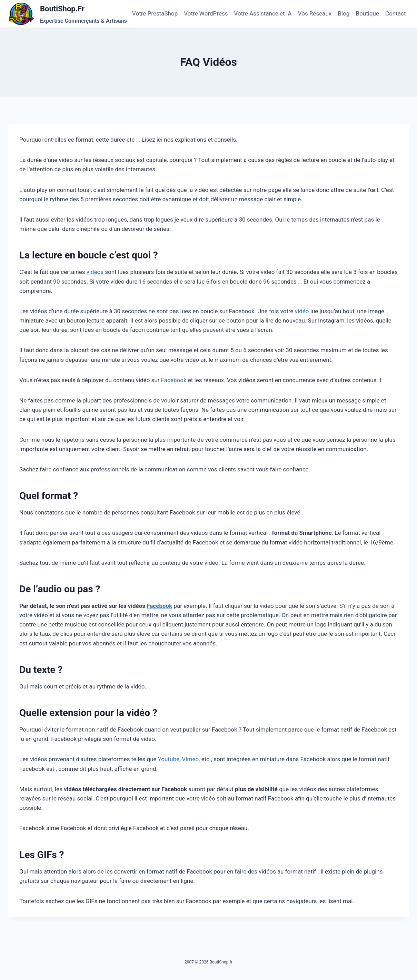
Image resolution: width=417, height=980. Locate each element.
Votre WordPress (206, 13)
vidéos (95, 272)
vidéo (302, 311)
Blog (344, 13)
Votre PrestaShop (155, 13)
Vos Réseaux (315, 13)
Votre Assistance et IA (263, 13)
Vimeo (191, 759)
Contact (395, 13)
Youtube (169, 759)
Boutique (368, 13)
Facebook (174, 380)
